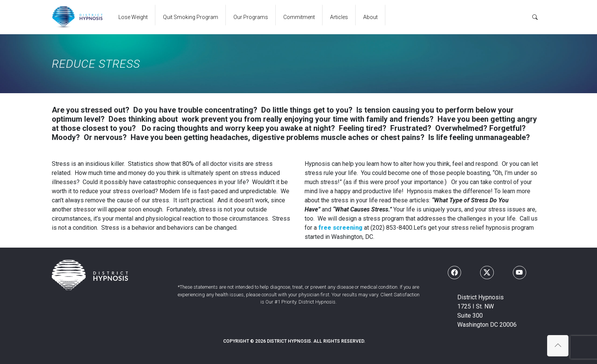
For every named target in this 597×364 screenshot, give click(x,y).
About (370, 17)
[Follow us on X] (487, 273)
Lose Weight (133, 17)
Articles (339, 17)
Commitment (299, 17)
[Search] (535, 17)
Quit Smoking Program (191, 17)
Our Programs (251, 17)
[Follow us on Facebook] (454, 273)
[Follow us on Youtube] (520, 273)
